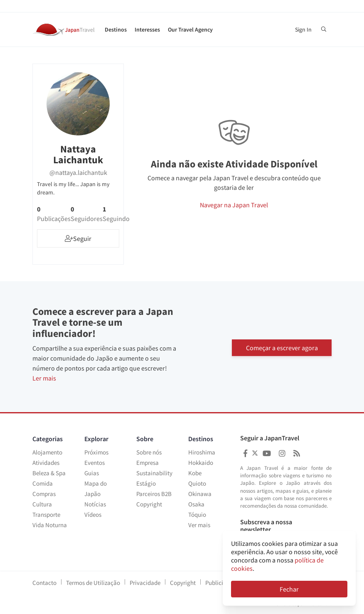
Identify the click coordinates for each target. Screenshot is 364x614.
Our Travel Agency (190, 29)
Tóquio (197, 515)
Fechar (289, 589)
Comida (43, 483)
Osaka (196, 504)
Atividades (46, 463)
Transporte (46, 515)
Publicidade (221, 583)
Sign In (303, 29)
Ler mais (44, 378)
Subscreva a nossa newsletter (266, 526)
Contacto (44, 583)
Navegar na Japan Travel (234, 205)
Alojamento (47, 452)
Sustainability (154, 473)
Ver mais (199, 525)
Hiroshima (202, 452)
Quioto (197, 483)
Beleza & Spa (49, 473)
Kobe (195, 473)
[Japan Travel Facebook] (245, 453)
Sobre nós (149, 452)
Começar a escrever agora (282, 347)
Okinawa (200, 494)
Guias (92, 473)
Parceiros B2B (154, 494)
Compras (44, 494)
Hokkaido (201, 463)
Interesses (147, 29)
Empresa (148, 463)
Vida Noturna (50, 525)
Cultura (42, 504)
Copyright (149, 504)
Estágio (146, 483)
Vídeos (93, 515)
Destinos (116, 29)
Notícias (95, 504)
